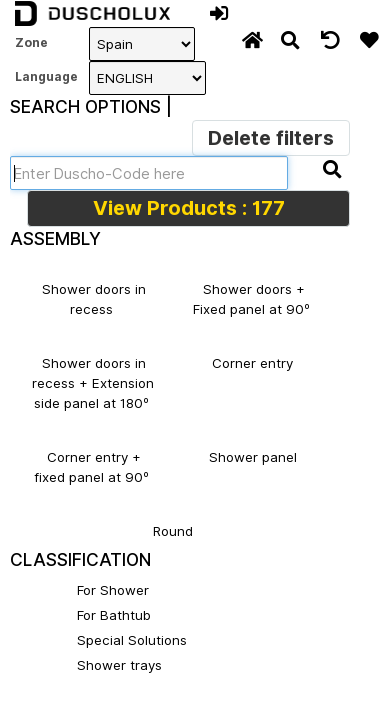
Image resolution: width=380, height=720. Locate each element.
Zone (31, 42)
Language (44, 76)
